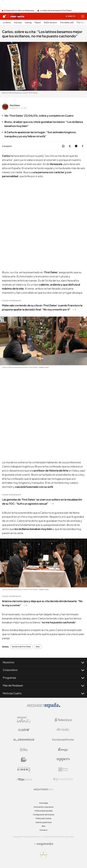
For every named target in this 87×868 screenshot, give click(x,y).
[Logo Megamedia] (45, 844)
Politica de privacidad (43, 811)
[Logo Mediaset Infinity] (24, 720)
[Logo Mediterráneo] (43, 789)
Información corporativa (44, 807)
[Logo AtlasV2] (24, 779)
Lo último (7, 23)
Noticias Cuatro (43, 693)
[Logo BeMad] (24, 759)
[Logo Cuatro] (24, 730)
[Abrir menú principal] (83, 16)
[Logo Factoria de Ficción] (63, 740)
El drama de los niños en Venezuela (19, 11)
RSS (43, 826)
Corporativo (43, 670)
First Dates (15, 105)
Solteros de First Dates (21, 647)
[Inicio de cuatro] (4, 16)
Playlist (38, 23)
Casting (28, 23)
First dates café (67, 23)
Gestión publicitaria (44, 822)
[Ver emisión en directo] (71, 16)
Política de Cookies (43, 818)
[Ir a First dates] (17, 16)
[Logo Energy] (63, 750)
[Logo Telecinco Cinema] (24, 769)
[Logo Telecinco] (63, 720)
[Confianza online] (44, 857)
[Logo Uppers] (63, 759)
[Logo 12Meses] (63, 769)
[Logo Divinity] (63, 730)
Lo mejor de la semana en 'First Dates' (56, 11)
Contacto (43, 830)
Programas (43, 678)
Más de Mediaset (43, 685)
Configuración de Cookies (44, 815)
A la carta (18, 23)
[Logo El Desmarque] (24, 740)
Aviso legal (44, 803)
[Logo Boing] (24, 750)
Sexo (38, 647)
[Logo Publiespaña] (63, 779)
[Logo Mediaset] (43, 707)
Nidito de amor (50, 23)
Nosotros (43, 662)
